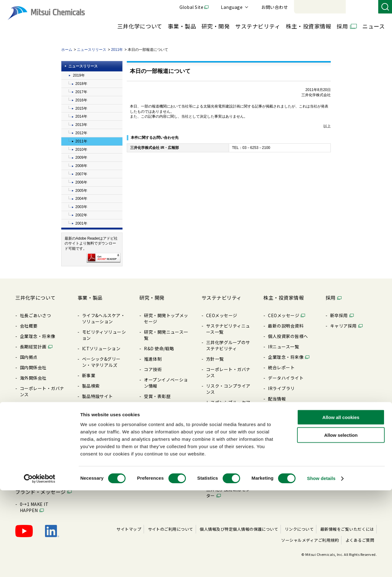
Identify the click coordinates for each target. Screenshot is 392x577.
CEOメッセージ (222, 315)
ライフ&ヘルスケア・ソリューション (104, 318)
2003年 (81, 207)
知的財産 (153, 417)
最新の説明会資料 (286, 326)
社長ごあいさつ (35, 315)
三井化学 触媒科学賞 (164, 407)
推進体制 (153, 359)
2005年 (81, 191)
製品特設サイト (98, 396)
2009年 (81, 158)
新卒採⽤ (339, 315)
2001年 (81, 223)
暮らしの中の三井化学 (166, 427)
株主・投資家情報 (308, 26)
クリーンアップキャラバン (228, 476)
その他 (213, 446)
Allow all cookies (341, 504)
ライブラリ (31, 426)
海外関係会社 (33, 378)
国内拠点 (29, 357)
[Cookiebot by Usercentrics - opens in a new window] (40, 565)
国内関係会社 (33, 367)
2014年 (81, 116)
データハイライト (286, 378)
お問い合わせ (359, 7)
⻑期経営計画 (33, 347)
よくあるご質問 (283, 478)
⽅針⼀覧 (29, 405)
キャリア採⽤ (343, 326)
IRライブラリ (281, 388)
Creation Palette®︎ (39, 453)
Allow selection (341, 522)
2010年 (81, 150)
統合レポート (281, 367)
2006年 (81, 182)
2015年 (81, 108)
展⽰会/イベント (98, 417)
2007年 (81, 174)
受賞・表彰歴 (157, 396)
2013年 (81, 125)
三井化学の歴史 (35, 463)
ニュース (373, 26)
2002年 (81, 215)
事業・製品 (182, 26)
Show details (321, 565)
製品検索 (91, 386)
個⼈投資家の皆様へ (288, 336)
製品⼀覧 (91, 407)
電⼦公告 (277, 419)
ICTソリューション (101, 348)
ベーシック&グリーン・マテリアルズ (101, 362)
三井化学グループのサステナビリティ (228, 345)
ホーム (67, 50)
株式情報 (277, 409)
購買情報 (29, 415)
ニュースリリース (92, 50)
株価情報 (277, 430)
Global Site (276, 7)
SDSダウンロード (100, 427)
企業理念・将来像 (38, 336)
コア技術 (153, 369)
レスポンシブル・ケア (228, 402)
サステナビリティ (258, 26)
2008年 (81, 166)
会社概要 (29, 326)
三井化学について (140, 26)
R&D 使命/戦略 (159, 348)
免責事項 (277, 467)
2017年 (81, 92)
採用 (342, 26)
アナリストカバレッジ (290, 440)
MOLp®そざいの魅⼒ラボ (43, 476)
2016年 (81, 100)
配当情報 (277, 399)
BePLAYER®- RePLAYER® (220, 459)
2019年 (79, 75)
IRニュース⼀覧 (283, 347)
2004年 (81, 199)
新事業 (89, 375)
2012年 (81, 133)
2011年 (117, 50)
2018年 (81, 84)
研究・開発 (216, 26)
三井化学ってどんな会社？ (42, 439)
